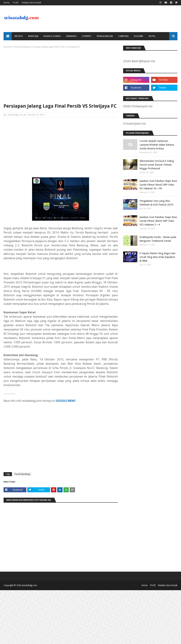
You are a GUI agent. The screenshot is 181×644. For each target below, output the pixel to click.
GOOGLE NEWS (66, 401)
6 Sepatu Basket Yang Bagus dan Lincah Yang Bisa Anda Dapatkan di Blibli (157, 257)
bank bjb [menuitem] (33, 36)
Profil (16, 3)
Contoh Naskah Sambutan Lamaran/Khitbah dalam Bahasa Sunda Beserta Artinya (157, 145)
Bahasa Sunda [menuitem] (52, 36)
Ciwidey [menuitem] (87, 36)
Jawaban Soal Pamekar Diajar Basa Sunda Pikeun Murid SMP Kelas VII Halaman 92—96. (158, 185)
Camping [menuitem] (123, 36)
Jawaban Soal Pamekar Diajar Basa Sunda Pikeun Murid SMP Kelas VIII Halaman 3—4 (158, 221)
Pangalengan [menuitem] (105, 36)
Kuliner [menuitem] (139, 36)
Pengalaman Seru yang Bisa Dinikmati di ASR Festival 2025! (157, 203)
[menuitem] (8, 36)
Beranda (8, 47)
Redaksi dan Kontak (32, 3)
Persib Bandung (22, 47)
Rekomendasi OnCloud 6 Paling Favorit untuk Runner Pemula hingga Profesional (157, 165)
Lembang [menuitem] (71, 36)
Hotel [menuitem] (152, 36)
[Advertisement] (61, 75)
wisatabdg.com (15, 115)
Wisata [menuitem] (19, 36)
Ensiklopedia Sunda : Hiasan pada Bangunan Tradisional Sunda (158, 239)
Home (7, 3)
